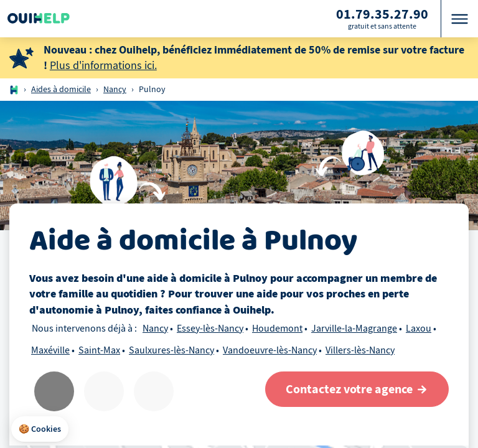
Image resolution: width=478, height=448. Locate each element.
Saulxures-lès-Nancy (171, 350)
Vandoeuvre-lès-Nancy (270, 350)
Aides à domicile (61, 89)
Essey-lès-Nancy (210, 329)
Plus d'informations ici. (103, 66)
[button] (40, 429)
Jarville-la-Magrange (354, 329)
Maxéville (50, 350)
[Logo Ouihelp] (39, 19)
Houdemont (277, 329)
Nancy (115, 89)
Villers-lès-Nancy (360, 350)
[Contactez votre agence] (357, 389)
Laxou (419, 329)
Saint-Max (99, 350)
